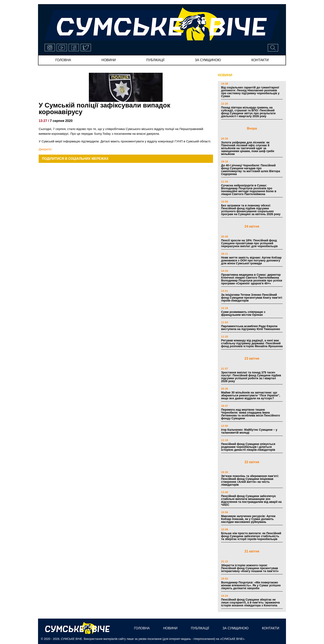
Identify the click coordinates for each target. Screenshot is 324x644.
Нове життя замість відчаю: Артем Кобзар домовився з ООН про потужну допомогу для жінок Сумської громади (251, 260)
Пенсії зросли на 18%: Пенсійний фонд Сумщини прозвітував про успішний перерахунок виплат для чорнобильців (249, 243)
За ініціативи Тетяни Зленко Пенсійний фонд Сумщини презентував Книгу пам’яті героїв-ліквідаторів (252, 298)
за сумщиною (208, 60)
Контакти (260, 60)
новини (109, 60)
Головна (63, 60)
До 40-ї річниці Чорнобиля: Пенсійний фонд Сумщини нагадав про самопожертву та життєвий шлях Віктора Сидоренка (251, 170)
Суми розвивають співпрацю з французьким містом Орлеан (243, 313)
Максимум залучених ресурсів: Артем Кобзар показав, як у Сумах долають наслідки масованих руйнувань (248, 519)
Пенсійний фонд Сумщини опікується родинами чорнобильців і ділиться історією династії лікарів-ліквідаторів (248, 447)
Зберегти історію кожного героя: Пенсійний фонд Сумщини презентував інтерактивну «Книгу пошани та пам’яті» (250, 568)
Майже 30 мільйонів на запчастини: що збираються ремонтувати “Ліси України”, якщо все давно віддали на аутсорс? (251, 395)
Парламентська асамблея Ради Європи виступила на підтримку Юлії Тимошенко (251, 328)
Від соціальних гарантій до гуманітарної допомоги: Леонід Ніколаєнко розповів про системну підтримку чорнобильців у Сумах (250, 92)
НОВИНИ (225, 75)
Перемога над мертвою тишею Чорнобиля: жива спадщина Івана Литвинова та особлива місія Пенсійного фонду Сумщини (251, 414)
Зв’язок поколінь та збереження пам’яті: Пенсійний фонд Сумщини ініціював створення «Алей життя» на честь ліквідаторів (250, 480)
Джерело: (45, 149)
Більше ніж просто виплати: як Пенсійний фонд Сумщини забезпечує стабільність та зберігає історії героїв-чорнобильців (251, 536)
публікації (155, 60)
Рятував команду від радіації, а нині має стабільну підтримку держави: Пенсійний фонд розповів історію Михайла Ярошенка (252, 343)
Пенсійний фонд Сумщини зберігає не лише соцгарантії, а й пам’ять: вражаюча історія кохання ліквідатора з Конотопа (250, 602)
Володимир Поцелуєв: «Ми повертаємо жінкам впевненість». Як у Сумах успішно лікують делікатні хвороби (251, 585)
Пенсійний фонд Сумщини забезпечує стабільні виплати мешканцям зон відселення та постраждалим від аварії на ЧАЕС (251, 500)
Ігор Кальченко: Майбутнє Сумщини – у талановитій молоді (249, 431)
